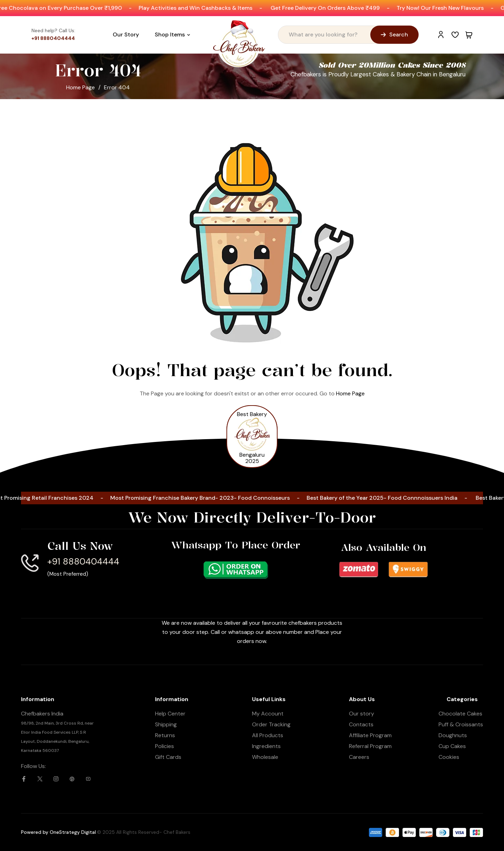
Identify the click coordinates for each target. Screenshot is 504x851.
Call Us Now (80, 546)
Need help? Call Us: (53, 30)
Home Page (80, 87)
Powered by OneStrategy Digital (58, 832)
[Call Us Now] (30, 563)
